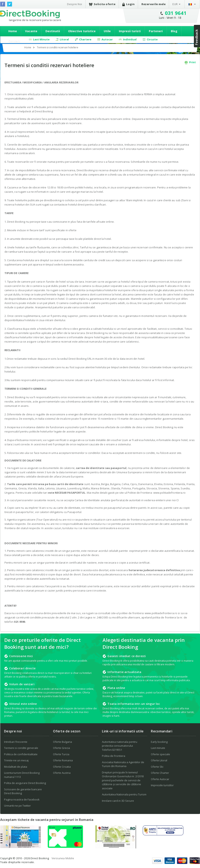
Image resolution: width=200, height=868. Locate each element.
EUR (175, 4)
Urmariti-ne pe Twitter (17, 806)
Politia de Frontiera (114, 756)
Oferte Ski (157, 767)
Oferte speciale (160, 754)
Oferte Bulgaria (62, 742)
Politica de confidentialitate (21, 754)
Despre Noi (75, 4)
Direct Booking (30, 14)
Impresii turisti (130, 31)
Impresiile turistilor (162, 785)
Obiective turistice (82, 31)
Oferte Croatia (62, 767)
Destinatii (53, 31)
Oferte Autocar (160, 779)
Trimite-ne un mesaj (16, 760)
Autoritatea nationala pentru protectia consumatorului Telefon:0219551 (120, 746)
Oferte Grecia (61, 748)
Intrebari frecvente (16, 742)
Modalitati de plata (16, 767)
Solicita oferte (102, 4)
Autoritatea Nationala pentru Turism (124, 794)
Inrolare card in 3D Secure (118, 801)
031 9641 (176, 13)
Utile (107, 31)
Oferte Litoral (159, 760)
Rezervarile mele (154, 4)
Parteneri (156, 31)
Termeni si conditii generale (21, 748)
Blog (174, 31)
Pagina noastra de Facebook (22, 799)
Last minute (158, 748)
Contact (14, 41)
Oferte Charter (160, 773)
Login (128, 4)
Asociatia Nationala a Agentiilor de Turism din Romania (123, 764)
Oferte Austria (62, 773)
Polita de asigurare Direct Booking (25, 783)
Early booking (159, 742)
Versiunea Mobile (63, 858)
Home (13, 31)
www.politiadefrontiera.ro (170, 493)
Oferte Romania (63, 760)
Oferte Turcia (61, 754)
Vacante (31, 31)
